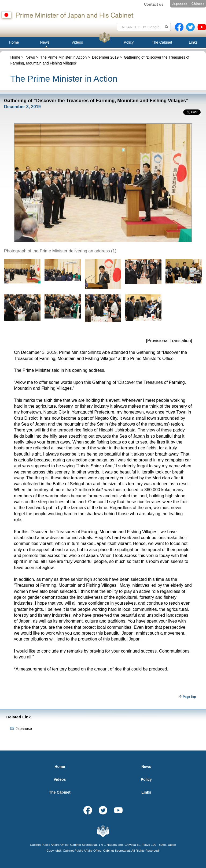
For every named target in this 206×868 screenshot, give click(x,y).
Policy (146, 779)
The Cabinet (60, 792)
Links (146, 792)
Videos (60, 779)
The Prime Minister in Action (64, 57)
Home (15, 57)
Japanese (24, 729)
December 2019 (105, 57)
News (30, 57)
